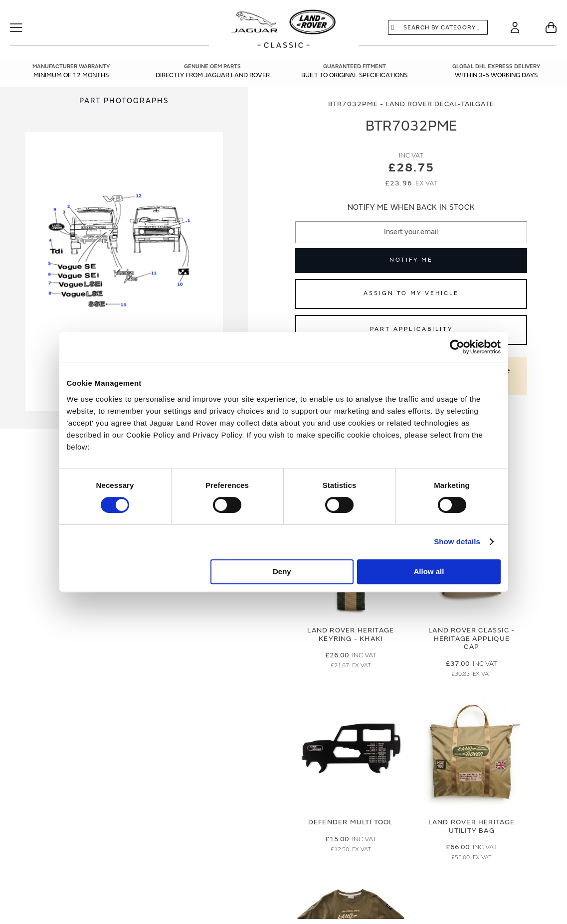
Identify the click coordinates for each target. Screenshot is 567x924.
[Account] (515, 27)
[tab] (124, 101)
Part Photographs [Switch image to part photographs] (124, 101)
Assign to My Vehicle (411, 293)
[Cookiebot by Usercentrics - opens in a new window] (457, 347)
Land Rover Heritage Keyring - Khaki (351, 634)
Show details (457, 541)
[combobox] (438, 27)
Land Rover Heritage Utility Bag (472, 826)
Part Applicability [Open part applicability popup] (411, 329)
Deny (282, 571)
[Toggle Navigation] (23, 27)
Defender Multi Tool (351, 822)
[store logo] (283, 30)
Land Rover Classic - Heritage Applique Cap (472, 639)
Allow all (429, 571)
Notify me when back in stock (411, 208)
